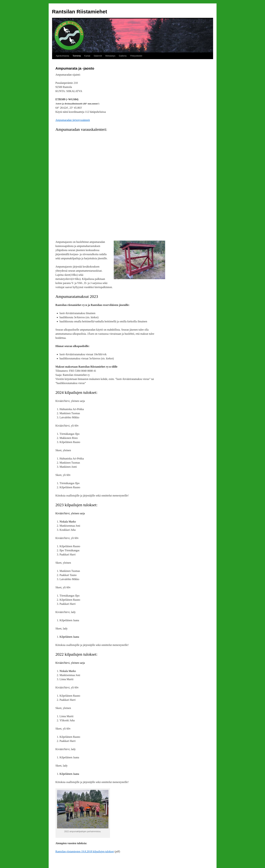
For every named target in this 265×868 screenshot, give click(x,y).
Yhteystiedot (136, 56)
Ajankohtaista (63, 56)
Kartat (87, 56)
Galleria (123, 56)
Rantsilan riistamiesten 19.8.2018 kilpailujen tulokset (85, 851)
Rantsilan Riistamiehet (80, 12)
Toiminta (77, 56)
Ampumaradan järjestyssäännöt (73, 120)
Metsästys (110, 56)
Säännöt (98, 56)
